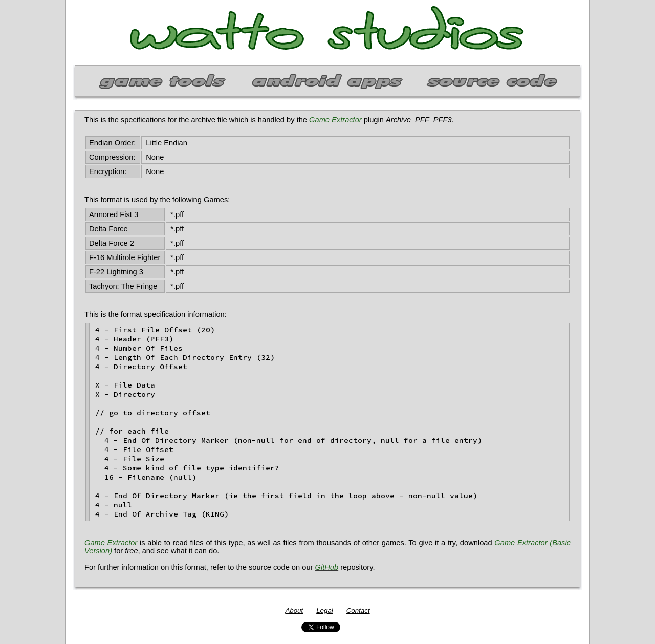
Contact (358, 610)
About (294, 610)
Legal (325, 610)
